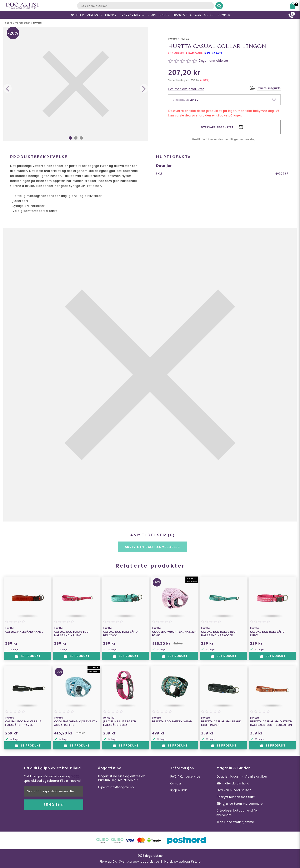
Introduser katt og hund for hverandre (237, 813)
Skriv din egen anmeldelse (152, 547)
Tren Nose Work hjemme (235, 822)
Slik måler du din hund (233, 783)
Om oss (176, 783)
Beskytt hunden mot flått (236, 797)
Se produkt (27, 656)
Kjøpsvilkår (179, 790)
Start (9, 23)
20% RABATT (214, 53)
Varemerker (23, 23)
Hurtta (37, 23)
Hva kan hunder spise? (234, 790)
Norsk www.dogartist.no (182, 862)
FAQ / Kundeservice (185, 777)
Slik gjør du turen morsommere (240, 804)
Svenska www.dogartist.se (139, 862)
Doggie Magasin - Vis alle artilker (242, 777)
